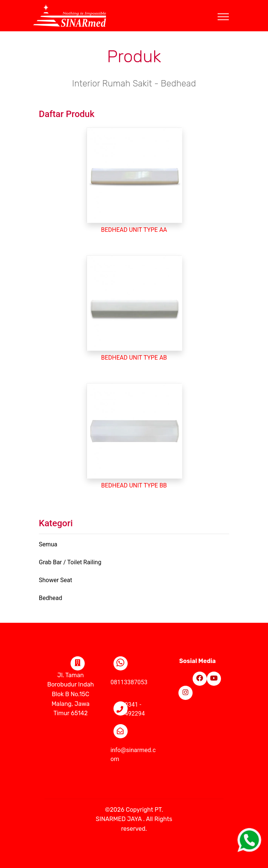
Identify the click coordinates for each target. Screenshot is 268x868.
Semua (48, 544)
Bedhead (51, 598)
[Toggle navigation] (229, 8)
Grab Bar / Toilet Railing (70, 562)
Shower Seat (55, 580)
